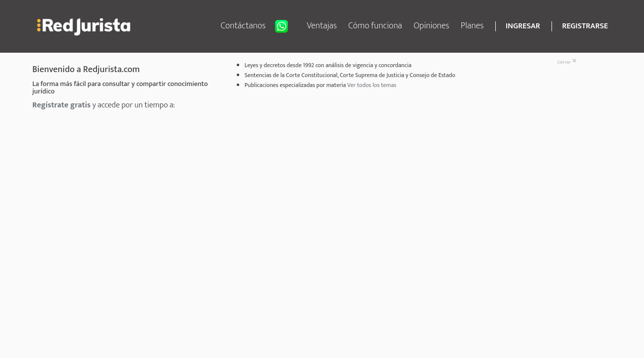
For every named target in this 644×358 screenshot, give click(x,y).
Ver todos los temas (372, 85)
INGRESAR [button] (523, 26)
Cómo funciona (375, 26)
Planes (472, 26)
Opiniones (432, 26)
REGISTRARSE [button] (585, 26)
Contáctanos (258, 26)
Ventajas (322, 26)
